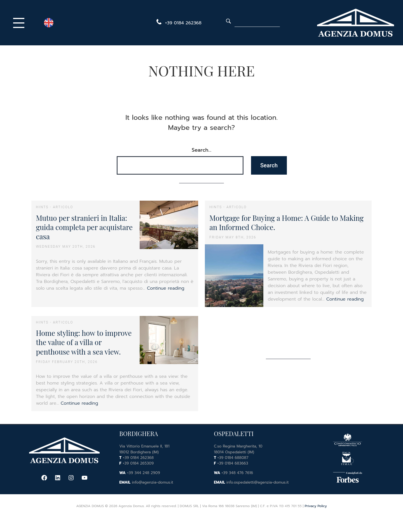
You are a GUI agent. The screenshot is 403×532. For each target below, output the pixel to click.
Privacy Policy (316, 506)
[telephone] (178, 23)
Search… (201, 150)
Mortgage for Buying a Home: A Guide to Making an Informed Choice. (286, 222)
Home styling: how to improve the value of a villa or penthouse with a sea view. (84, 342)
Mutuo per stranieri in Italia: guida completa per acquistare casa (84, 227)
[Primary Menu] (20, 23)
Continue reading (166, 288)
